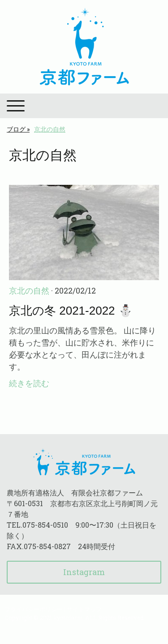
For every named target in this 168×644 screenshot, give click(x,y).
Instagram (84, 572)
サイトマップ (84, 609)
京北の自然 (29, 290)
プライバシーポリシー (34, 609)
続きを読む (29, 383)
